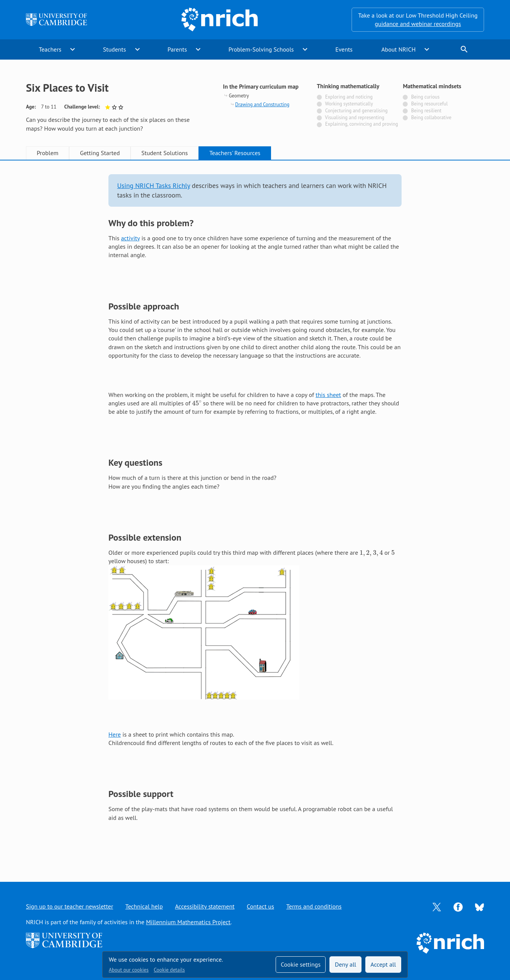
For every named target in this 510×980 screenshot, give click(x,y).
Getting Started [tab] (100, 153)
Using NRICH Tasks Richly (154, 185)
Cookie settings (300, 964)
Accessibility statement (205, 906)
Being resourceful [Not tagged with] (429, 104)
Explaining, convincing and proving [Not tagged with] (362, 124)
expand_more (73, 49)
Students (115, 49)
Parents (177, 49)
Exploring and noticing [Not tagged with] (349, 97)
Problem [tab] (48, 153)
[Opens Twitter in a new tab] (437, 906)
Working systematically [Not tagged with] (349, 104)
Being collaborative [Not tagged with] (431, 117)
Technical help (144, 906)
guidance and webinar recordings (418, 24)
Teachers (50, 49)
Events (344, 49)
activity (130, 238)
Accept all (383, 964)
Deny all (345, 964)
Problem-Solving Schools (261, 49)
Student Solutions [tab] (165, 153)
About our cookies (129, 970)
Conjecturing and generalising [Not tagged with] (357, 111)
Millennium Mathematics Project (188, 922)
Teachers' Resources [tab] (235, 153)
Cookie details (169, 970)
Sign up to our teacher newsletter (69, 906)
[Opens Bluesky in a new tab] (479, 907)
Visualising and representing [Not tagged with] (354, 117)
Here (115, 734)
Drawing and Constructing (262, 104)
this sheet (328, 395)
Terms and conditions (314, 906)
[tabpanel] (255, 513)
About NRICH (399, 49)
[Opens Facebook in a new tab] (458, 906)
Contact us (260, 906)
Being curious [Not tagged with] (425, 97)
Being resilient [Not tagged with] (426, 111)
